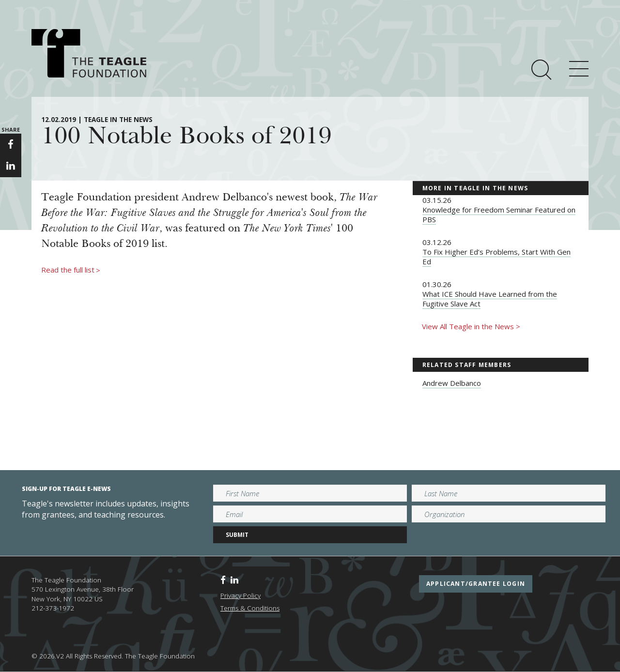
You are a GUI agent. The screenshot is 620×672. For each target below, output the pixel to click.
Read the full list (71, 270)
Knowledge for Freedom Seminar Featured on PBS (499, 214)
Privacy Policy (240, 596)
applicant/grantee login (476, 584)
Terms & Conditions (250, 608)
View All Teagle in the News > (471, 326)
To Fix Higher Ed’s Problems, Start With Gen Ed (496, 257)
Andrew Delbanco (452, 383)
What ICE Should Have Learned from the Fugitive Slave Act (490, 299)
